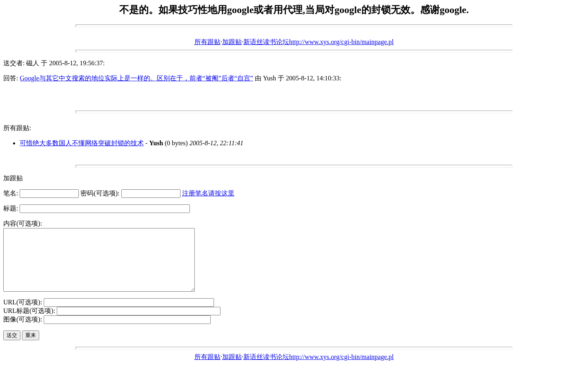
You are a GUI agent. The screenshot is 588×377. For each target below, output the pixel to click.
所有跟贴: (17, 128)
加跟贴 (232, 42)
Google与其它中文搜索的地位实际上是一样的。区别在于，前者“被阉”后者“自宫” (136, 78)
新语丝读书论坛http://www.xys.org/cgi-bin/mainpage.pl (318, 42)
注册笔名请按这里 (208, 193)
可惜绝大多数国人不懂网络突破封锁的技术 (82, 143)
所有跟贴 (207, 42)
